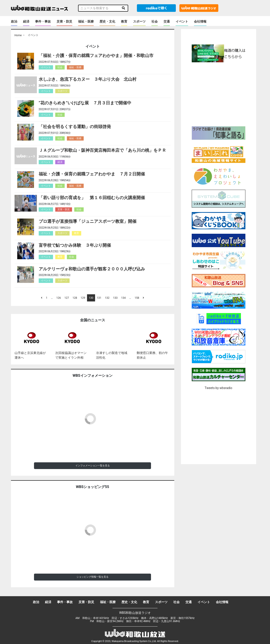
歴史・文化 (107, 21)
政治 (14, 21)
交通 (167, 21)
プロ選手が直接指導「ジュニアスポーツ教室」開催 (88, 221)
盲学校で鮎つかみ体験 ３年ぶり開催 (75, 245)
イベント (182, 21)
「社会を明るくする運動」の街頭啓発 (75, 127)
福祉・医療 (86, 21)
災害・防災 (64, 21)
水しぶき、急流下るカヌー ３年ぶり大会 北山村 (88, 79)
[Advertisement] (219, 94)
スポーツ (139, 21)
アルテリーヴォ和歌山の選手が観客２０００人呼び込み (92, 269)
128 (75, 298)
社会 (155, 21)
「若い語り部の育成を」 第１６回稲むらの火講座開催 (92, 198)
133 (115, 298)
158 (137, 298)
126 (59, 298)
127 (67, 298)
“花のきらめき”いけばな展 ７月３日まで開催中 (85, 103)
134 (123, 298)
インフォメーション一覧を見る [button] (93, 466)
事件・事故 (43, 21)
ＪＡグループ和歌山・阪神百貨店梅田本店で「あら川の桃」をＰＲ (102, 150)
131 (99, 298)
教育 (124, 21)
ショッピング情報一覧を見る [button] (92, 577)
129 (83, 298)
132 (107, 298)
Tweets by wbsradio (218, 388)
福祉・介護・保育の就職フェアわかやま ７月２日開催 (92, 174)
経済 (26, 21)
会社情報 (200, 21)
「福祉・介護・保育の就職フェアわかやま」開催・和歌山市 (96, 56)
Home (18, 35)
